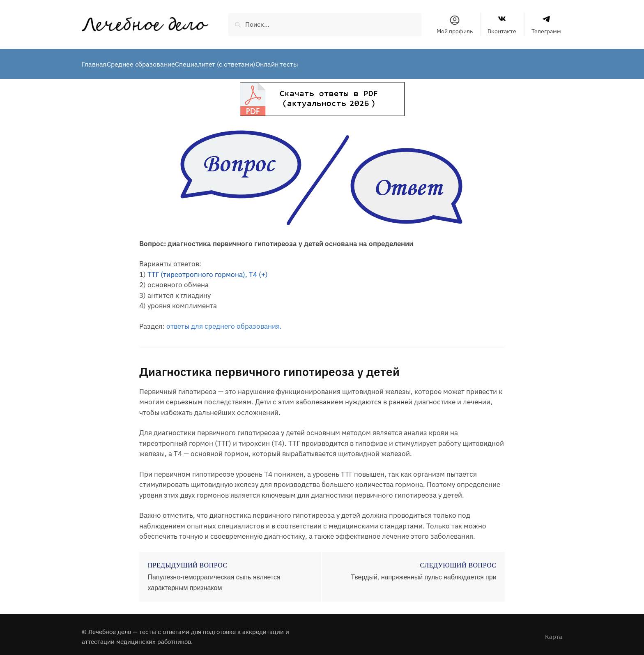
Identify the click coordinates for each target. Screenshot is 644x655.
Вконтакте (502, 25)
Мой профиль (455, 25)
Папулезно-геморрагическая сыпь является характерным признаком (214, 578)
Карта (554, 632)
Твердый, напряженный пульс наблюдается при (423, 572)
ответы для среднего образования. (224, 321)
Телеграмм (546, 25)
